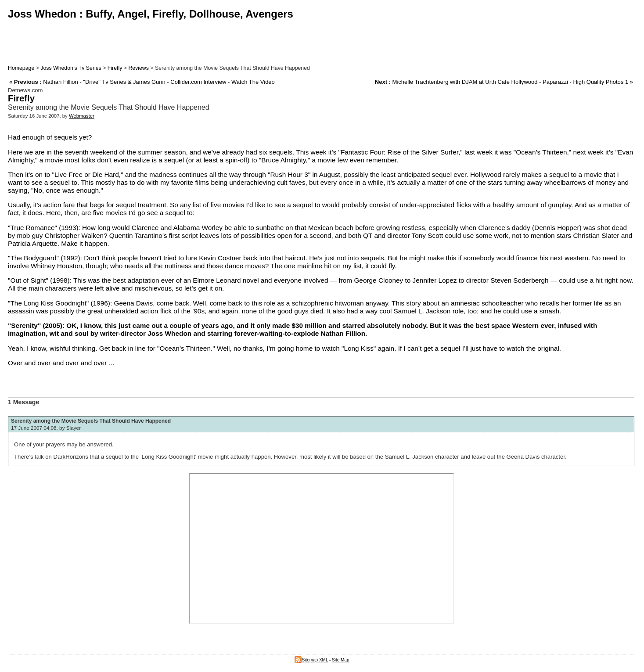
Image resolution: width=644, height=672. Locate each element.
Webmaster (82, 116)
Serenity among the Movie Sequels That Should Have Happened (91, 421)
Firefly (115, 68)
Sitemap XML (311, 660)
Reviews (139, 68)
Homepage (21, 68)
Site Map (340, 660)
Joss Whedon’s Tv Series (71, 68)
